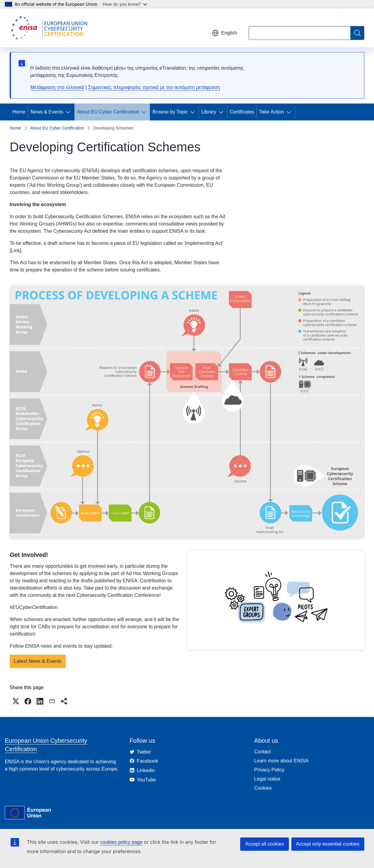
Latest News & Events (38, 661)
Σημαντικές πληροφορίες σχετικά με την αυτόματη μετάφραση (154, 87)
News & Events (47, 112)
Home (19, 112)
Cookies (263, 788)
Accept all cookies (264, 844)
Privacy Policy (269, 770)
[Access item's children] (69, 112)
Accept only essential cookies (328, 844)
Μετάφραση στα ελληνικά (57, 87)
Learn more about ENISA (281, 761)
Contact (262, 752)
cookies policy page (121, 842)
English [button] (224, 33)
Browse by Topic (170, 112)
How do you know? (125, 4)
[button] (16, 701)
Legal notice (267, 779)
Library (209, 112)
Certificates (242, 112)
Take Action (272, 112)
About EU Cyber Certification (108, 112)
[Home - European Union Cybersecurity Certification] (51, 28)
